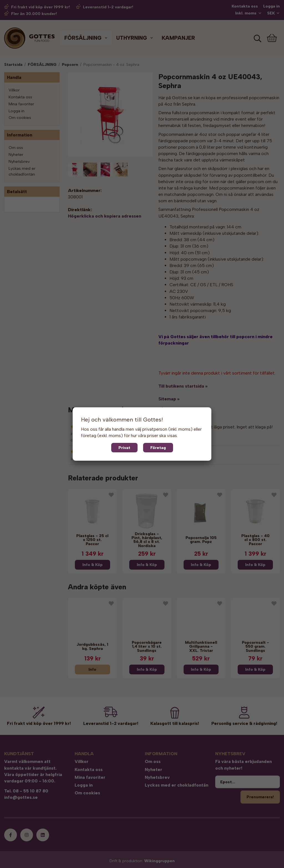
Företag (158, 448)
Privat (124, 448)
